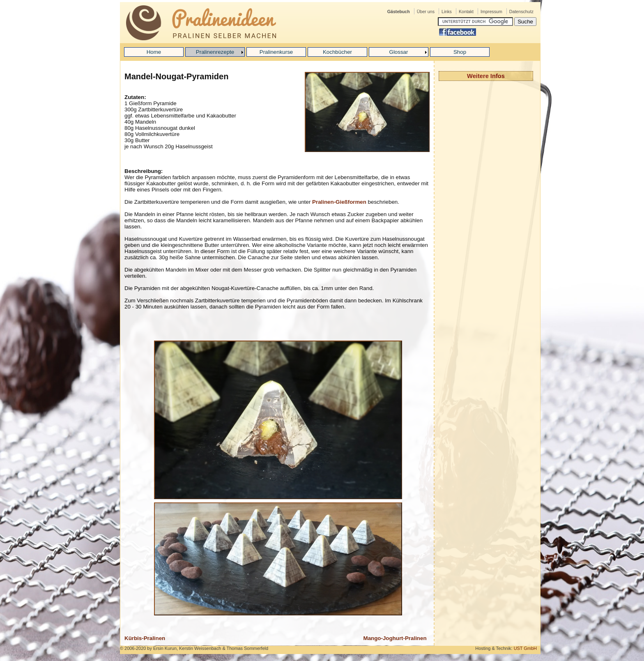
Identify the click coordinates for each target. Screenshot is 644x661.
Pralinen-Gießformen (339, 202)
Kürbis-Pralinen (145, 638)
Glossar (399, 52)
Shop (460, 52)
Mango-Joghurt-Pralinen (395, 638)
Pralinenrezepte (215, 52)
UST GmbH (525, 648)
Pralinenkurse (276, 52)
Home (154, 52)
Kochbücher (337, 52)
